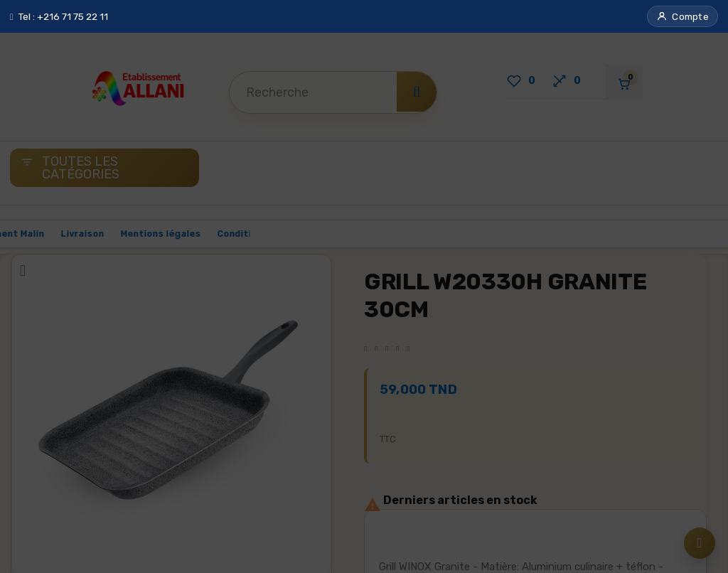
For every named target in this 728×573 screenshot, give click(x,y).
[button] (682, 16)
